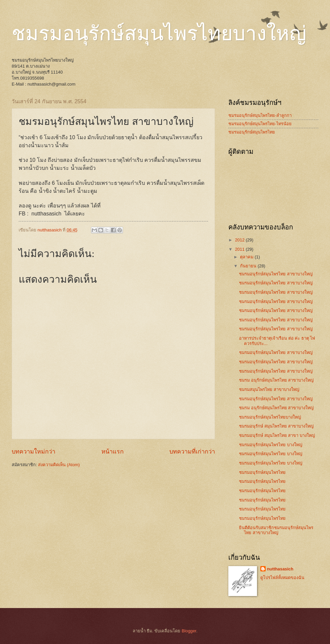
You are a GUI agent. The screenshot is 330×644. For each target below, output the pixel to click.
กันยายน (249, 266)
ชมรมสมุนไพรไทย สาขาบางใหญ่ (269, 389)
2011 (240, 249)
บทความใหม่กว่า (33, 452)
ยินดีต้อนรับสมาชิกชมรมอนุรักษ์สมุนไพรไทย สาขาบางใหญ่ (276, 530)
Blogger (189, 631)
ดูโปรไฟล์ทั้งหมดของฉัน (282, 578)
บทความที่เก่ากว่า (192, 452)
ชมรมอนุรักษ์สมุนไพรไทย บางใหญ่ (271, 445)
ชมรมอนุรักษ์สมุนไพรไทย (252, 132)
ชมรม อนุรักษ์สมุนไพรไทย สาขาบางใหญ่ (276, 380)
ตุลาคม (247, 257)
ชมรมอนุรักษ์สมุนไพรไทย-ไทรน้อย (260, 124)
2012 (240, 240)
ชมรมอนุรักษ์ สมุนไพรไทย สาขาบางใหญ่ (276, 426)
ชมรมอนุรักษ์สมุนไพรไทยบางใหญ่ (159, 34)
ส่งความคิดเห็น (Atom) (59, 465)
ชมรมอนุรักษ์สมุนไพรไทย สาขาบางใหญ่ (276, 274)
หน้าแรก (112, 452)
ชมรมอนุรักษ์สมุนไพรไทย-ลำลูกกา (260, 115)
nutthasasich (280, 569)
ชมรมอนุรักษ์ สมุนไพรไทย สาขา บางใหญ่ (277, 435)
